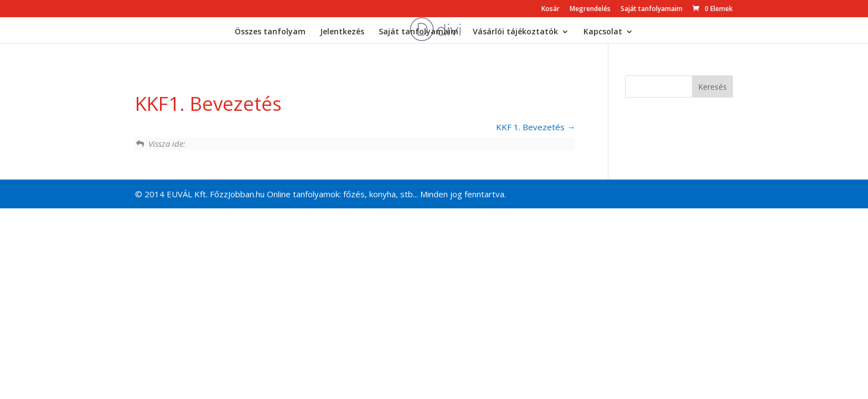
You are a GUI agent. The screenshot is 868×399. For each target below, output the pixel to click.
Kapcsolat (603, 32)
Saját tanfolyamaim (652, 9)
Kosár (551, 9)
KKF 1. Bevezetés (536, 127)
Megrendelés (590, 9)
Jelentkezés (342, 32)
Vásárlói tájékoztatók (515, 32)
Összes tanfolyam (270, 32)
